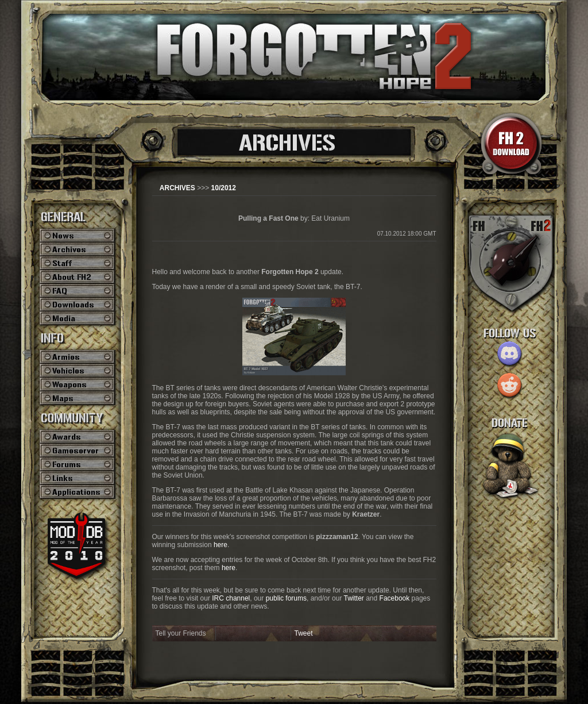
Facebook (395, 598)
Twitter (354, 598)
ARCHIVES (177, 188)
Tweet (304, 633)
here (220, 545)
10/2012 (224, 188)
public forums (286, 598)
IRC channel (231, 598)
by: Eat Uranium (294, 218)
